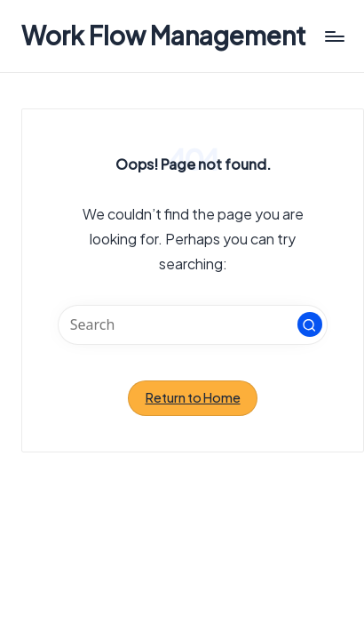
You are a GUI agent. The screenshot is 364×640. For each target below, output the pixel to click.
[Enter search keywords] (193, 325)
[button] (310, 324)
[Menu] (334, 36)
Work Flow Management (164, 36)
